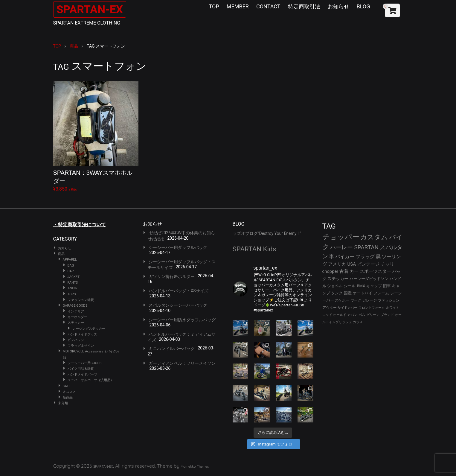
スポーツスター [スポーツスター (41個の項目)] (375, 271)
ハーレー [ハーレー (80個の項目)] (341, 247)
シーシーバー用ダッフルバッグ (178, 247)
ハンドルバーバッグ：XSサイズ (178, 291)
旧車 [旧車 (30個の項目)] (387, 286)
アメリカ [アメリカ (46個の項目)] (337, 264)
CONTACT (268, 6)
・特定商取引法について (80, 225)
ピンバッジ (76, 340)
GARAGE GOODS (75, 306)
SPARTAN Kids (254, 249)
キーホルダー (77, 317)
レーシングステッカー (89, 329)
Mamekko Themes (195, 466)
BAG (71, 266)
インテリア (76, 311)
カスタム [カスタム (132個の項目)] (374, 237)
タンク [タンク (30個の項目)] (337, 293)
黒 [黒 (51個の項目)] (378, 257)
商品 (61, 254)
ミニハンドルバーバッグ (172, 349)
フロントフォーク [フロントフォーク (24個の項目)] (372, 308)
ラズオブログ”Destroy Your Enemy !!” (267, 233)
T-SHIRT (73, 288)
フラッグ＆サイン (81, 346)
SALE (67, 386)
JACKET (74, 277)
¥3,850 (96, 136)
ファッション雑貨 (81, 300)
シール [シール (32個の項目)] (350, 286)
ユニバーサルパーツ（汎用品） (91, 380)
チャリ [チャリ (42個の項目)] (387, 264)
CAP (71, 271)
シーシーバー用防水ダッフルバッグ (182, 320)
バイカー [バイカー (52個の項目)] (345, 257)
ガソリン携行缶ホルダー (172, 276)
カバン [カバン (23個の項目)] (352, 315)
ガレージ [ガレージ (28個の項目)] (370, 300)
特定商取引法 (304, 6)
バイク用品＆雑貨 (81, 369)
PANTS (73, 283)
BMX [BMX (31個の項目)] (361, 286)
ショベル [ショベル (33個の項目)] (335, 286)
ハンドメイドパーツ (82, 374)
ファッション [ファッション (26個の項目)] (389, 300)
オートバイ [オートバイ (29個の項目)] (363, 293)
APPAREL (70, 260)
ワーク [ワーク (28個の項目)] (356, 300)
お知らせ (338, 6)
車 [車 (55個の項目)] (331, 257)
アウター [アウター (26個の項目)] (330, 308)
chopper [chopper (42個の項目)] (330, 271)
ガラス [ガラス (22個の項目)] (358, 322)
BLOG (363, 6)
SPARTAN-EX (92, 9)
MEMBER (238, 6)
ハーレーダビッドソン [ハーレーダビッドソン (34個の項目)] (369, 279)
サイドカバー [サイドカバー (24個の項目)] (347, 308)
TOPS (72, 294)
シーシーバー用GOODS (85, 363)
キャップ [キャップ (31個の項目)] (374, 286)
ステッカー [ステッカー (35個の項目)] (338, 279)
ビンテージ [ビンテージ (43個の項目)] (368, 264)
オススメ (69, 392)
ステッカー (76, 323)
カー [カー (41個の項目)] (354, 271)
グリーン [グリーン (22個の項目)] (373, 315)
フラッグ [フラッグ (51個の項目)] (365, 257)
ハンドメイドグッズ (82, 334)
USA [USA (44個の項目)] (351, 264)
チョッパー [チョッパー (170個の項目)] (341, 237)
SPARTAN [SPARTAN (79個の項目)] (366, 247)
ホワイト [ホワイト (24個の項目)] (393, 308)
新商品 (68, 397)
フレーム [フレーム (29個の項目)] (381, 293)
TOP (214, 6)
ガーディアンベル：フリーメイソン (182, 363)
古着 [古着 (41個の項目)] (344, 271)
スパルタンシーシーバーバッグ (178, 305)
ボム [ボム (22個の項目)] (362, 315)
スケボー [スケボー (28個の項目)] (342, 300)
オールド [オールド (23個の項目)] (340, 315)
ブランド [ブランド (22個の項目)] (387, 315)
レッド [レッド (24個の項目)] (327, 315)
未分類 (63, 403)
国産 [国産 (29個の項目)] (348, 293)
